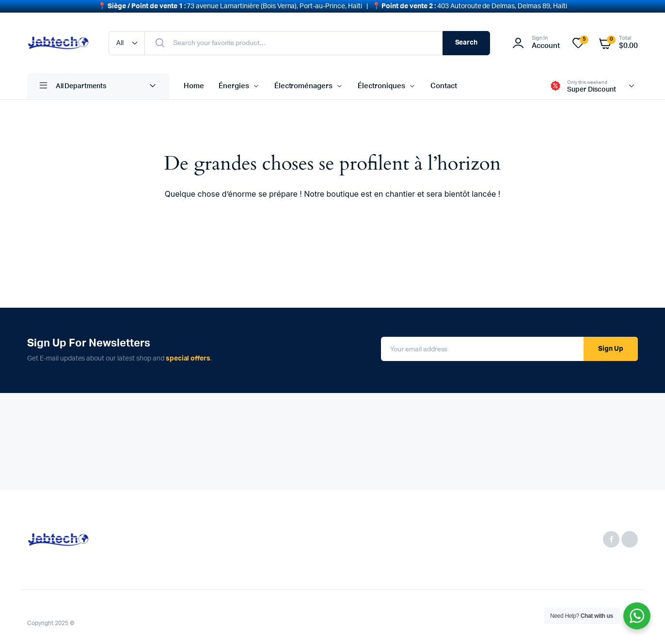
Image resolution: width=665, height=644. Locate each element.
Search (467, 41)
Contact (444, 84)
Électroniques (381, 84)
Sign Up (611, 347)
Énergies (234, 84)
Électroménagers (304, 84)
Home (194, 84)
